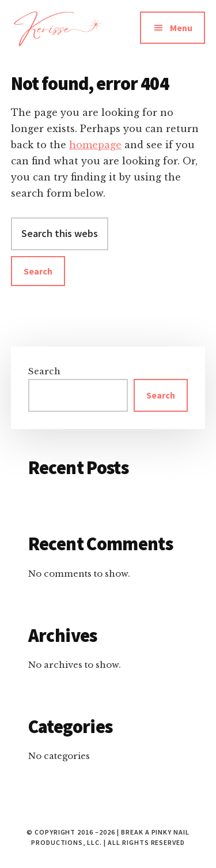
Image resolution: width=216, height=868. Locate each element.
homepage (95, 145)
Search (44, 371)
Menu (181, 28)
